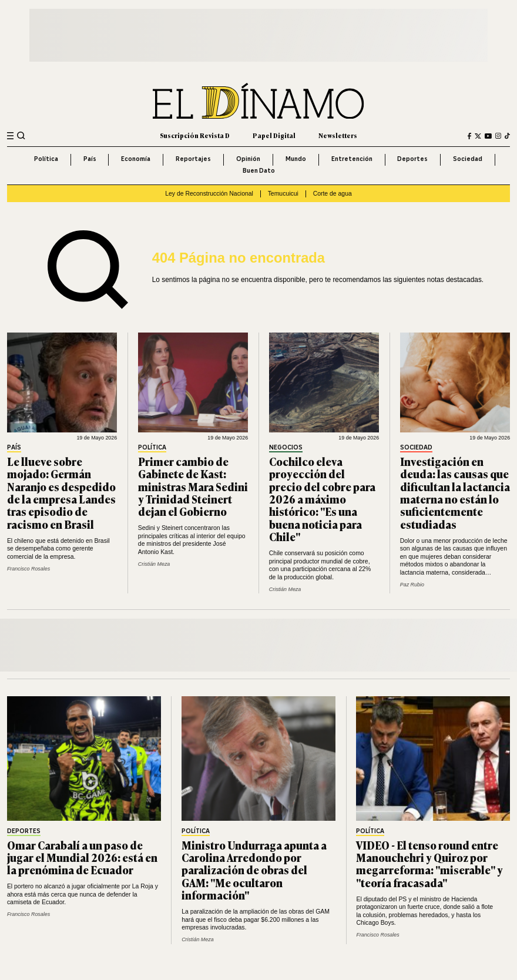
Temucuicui (283, 194)
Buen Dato (259, 171)
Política (46, 159)
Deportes (412, 159)
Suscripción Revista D (195, 135)
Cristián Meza (154, 564)
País (90, 159)
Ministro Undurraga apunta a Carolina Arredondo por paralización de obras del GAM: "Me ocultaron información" (254, 870)
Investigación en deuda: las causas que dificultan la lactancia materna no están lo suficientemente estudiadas (455, 493)
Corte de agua (333, 194)
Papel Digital (274, 135)
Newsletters (338, 135)
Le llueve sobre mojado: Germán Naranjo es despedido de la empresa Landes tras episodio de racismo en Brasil (61, 493)
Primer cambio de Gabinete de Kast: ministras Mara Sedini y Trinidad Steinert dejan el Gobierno (193, 486)
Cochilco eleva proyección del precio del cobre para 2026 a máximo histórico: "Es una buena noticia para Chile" (322, 499)
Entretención (352, 159)
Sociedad (468, 159)
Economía (136, 159)
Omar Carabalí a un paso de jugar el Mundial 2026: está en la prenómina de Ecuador (82, 857)
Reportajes (193, 159)
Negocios (286, 448)
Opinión (248, 159)
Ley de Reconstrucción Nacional (209, 194)
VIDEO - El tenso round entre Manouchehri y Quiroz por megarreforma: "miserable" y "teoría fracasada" (429, 864)
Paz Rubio (412, 585)
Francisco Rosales (28, 569)
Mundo (296, 159)
